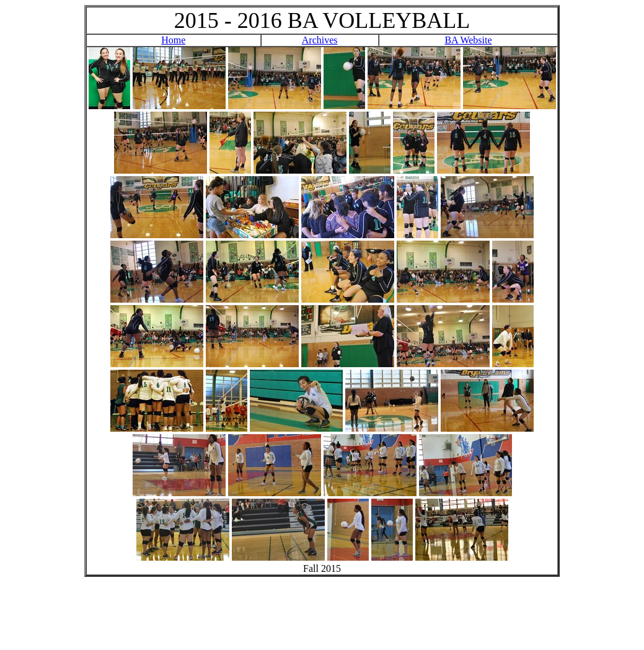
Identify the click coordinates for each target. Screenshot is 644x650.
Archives (320, 40)
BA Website (468, 40)
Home (173, 40)
